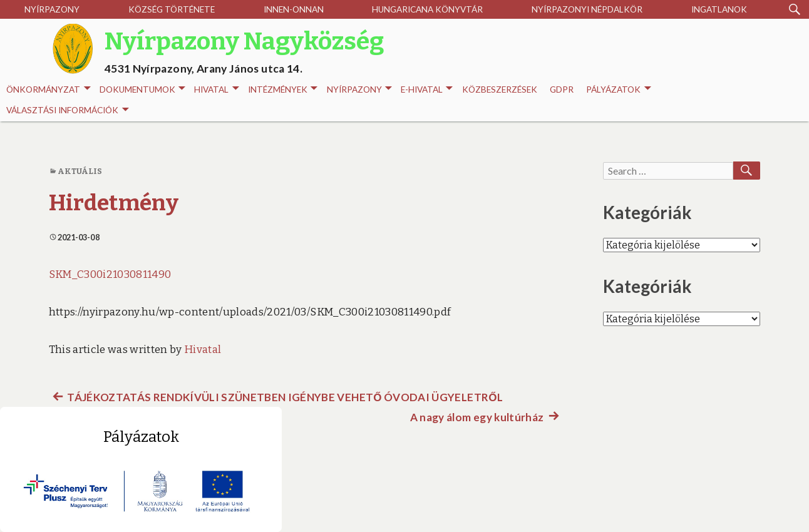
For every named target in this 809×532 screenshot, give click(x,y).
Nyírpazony (52, 9)
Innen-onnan (294, 9)
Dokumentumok (142, 90)
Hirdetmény (114, 203)
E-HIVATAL (427, 90)
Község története (172, 9)
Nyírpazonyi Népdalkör (587, 9)
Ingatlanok (719, 9)
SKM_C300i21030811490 (110, 274)
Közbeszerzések (500, 90)
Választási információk (67, 110)
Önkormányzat (48, 90)
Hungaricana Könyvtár (427, 9)
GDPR (562, 90)
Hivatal (216, 90)
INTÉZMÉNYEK (283, 90)
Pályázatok (618, 90)
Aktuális (80, 171)
